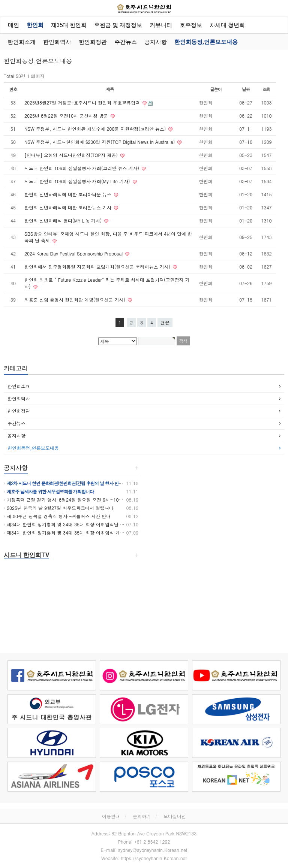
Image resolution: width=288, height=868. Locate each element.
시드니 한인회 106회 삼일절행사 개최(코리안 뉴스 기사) (82, 168)
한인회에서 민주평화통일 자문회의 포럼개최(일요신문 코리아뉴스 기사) (98, 267)
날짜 (246, 89)
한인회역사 (57, 42)
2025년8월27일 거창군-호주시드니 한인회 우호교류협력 (83, 102)
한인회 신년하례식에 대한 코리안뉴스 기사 (69, 207)
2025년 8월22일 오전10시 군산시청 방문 (67, 116)
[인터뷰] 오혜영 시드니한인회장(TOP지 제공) (72, 155)
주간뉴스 (126, 42)
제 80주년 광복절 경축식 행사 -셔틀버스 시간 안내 (57, 516)
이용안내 (111, 816)
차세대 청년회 (227, 25)
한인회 (35, 25)
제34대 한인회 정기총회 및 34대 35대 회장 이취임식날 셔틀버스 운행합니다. (84, 524)
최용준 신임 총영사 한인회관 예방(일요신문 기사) (76, 300)
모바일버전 (175, 816)
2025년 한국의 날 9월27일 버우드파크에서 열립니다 (59, 508)
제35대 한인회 (69, 25)
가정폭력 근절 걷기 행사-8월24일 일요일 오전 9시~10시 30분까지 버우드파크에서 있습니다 (100, 500)
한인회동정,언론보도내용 (206, 42)
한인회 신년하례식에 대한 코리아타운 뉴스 (69, 194)
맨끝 (165, 322)
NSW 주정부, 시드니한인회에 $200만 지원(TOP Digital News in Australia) (100, 142)
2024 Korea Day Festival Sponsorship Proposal (74, 253)
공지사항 (156, 42)
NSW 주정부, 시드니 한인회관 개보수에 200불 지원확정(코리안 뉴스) (96, 129)
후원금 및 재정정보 (118, 25)
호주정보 (191, 25)
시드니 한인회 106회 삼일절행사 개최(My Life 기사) (78, 181)
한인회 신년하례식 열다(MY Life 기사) (64, 220)
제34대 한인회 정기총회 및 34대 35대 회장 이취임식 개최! (65, 533)
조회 (266, 89)
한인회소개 (22, 42)
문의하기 (142, 816)
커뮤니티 (161, 25)
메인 (13, 25)
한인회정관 (93, 42)
